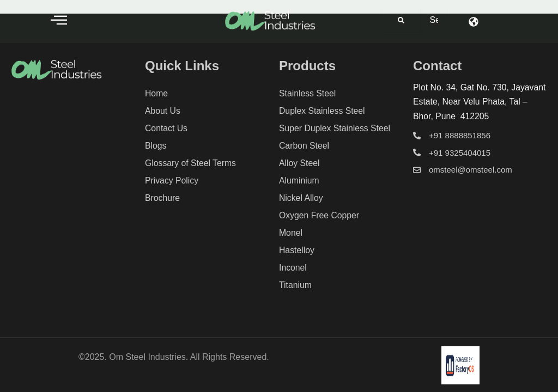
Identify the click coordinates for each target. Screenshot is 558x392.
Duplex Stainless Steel (323, 111)
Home (157, 93)
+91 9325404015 (460, 153)
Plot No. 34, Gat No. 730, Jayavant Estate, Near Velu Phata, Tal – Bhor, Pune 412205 (480, 102)
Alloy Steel (300, 163)
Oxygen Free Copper (320, 215)
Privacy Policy (172, 180)
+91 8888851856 (460, 135)
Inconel (293, 268)
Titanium (296, 285)
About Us (163, 111)
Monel (291, 233)
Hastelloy (297, 250)
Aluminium (299, 180)
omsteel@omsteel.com (471, 170)
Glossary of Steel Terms (191, 163)
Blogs (156, 146)
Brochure (163, 198)
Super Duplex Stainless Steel (335, 128)
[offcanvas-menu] (59, 20)
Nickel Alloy (301, 198)
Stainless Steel (308, 93)
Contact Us (166, 128)
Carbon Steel (304, 146)
